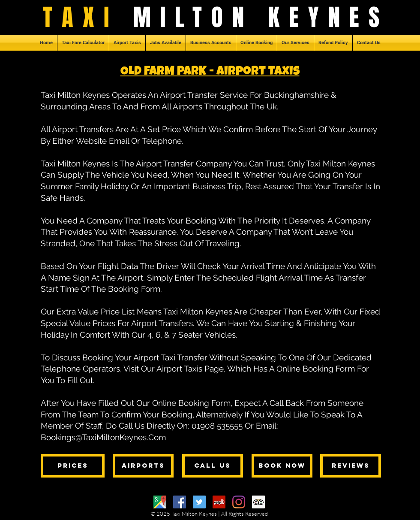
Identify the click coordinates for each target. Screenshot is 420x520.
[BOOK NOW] (282, 466)
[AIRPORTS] (143, 466)
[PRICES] (73, 466)
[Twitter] (199, 502)
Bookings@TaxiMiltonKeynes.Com (103, 437)
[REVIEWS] (351, 466)
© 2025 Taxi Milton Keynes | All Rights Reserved (209, 514)
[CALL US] (213, 466)
